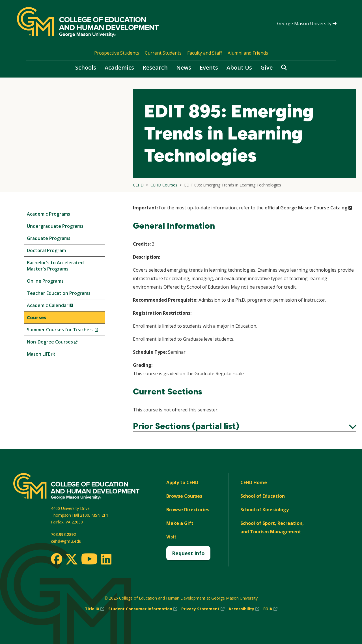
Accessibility (244, 609)
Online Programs (45, 281)
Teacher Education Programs (59, 293)
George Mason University (307, 23)
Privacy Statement (203, 609)
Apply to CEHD (182, 482)
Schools (86, 67)
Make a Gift (180, 523)
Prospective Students (117, 53)
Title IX (95, 609)
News (184, 67)
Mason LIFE (50, 355)
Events (209, 67)
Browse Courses (184, 496)
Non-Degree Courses (62, 343)
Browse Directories (188, 510)
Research (155, 67)
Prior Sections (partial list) (245, 426)
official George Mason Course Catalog (308, 208)
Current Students (163, 53)
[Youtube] (89, 560)
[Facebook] (57, 559)
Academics (119, 67)
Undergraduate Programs (55, 226)
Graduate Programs (49, 238)
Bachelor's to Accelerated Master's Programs (55, 266)
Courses (37, 317)
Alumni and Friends (248, 53)
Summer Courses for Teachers (66, 331)
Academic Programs (49, 214)
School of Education (263, 496)
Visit (171, 537)
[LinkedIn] (106, 559)
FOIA (270, 609)
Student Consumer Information (143, 609)
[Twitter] (72, 559)
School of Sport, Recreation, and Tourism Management (272, 527)
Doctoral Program (46, 250)
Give (267, 67)
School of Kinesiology (265, 510)
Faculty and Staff (205, 53)
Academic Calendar (60, 307)
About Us (239, 67)
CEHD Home (254, 482)
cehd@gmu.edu (66, 541)
